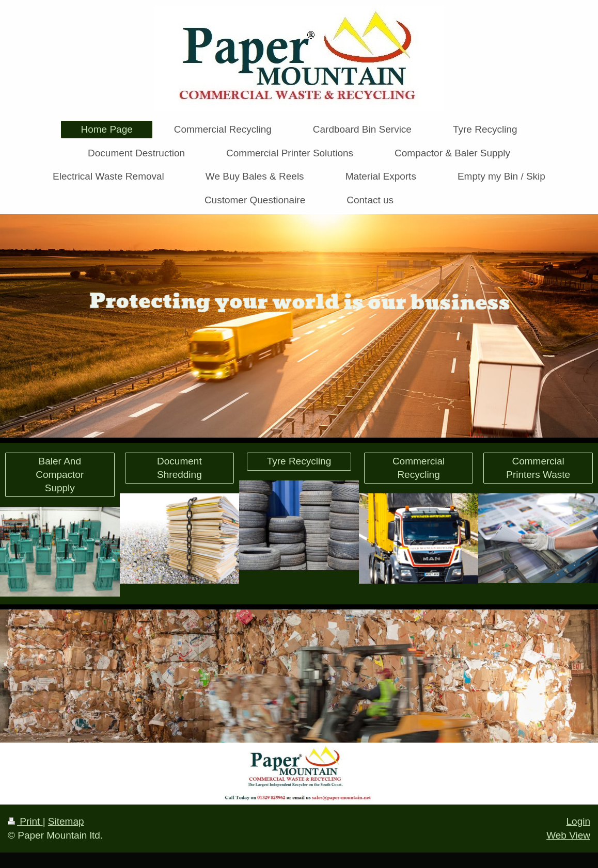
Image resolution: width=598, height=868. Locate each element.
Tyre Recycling (299, 461)
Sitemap (66, 821)
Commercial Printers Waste (538, 468)
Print (25, 821)
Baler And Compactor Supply (60, 474)
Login (579, 821)
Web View (568, 835)
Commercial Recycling (419, 468)
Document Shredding (179, 468)
